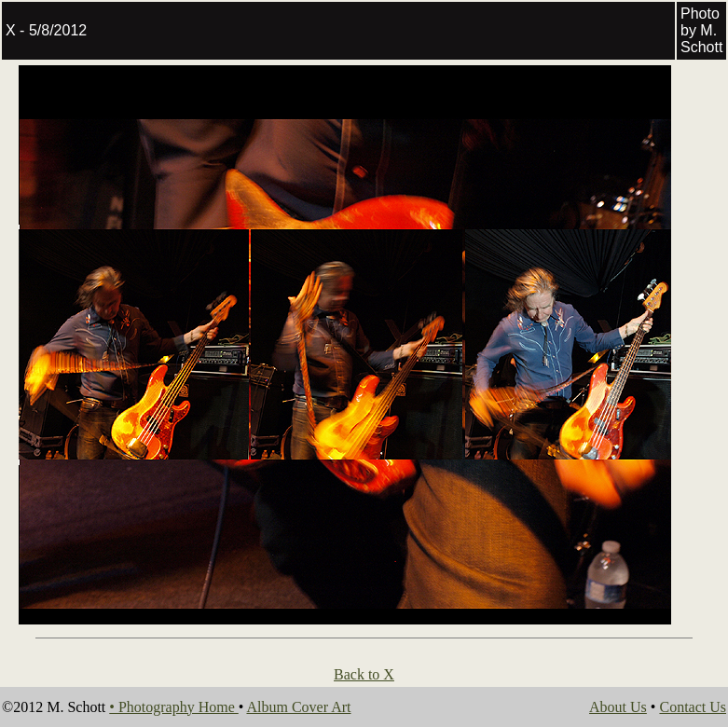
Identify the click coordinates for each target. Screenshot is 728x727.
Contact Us (693, 707)
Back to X (364, 674)
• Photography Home (173, 707)
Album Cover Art (298, 707)
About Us (618, 707)
